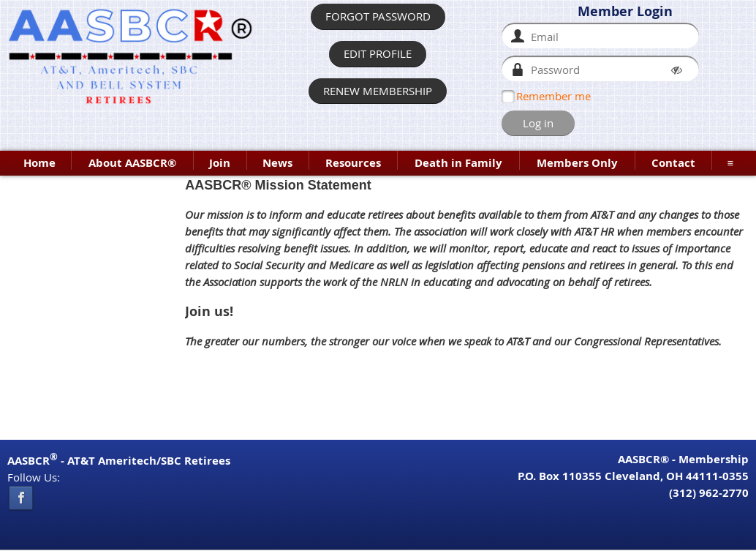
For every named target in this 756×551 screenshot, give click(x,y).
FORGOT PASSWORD (378, 16)
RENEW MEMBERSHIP (378, 91)
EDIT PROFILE (378, 53)
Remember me (553, 96)
